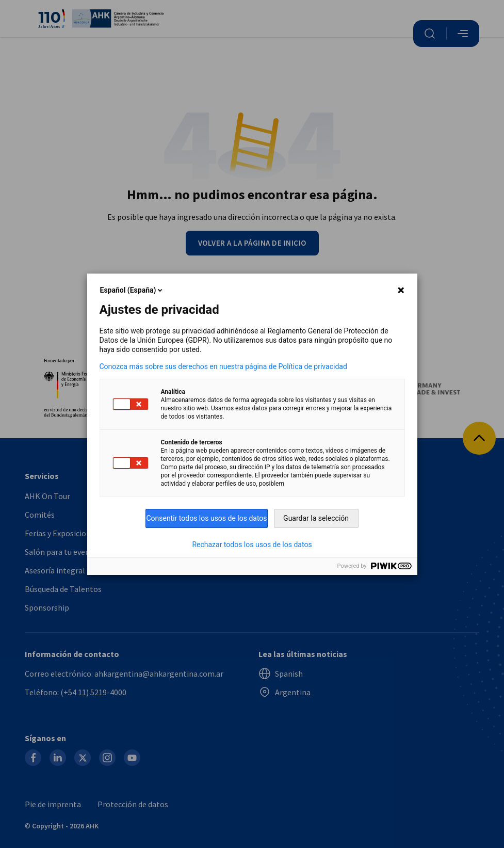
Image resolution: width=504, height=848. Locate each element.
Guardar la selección (316, 518)
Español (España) (132, 290)
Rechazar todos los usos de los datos (252, 545)
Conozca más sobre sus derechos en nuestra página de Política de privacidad (223, 366)
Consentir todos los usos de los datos (206, 518)
